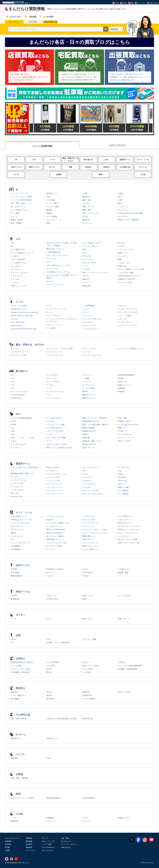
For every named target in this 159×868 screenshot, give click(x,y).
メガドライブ (88, 477)
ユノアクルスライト (90, 329)
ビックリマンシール (90, 523)
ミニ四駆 (86, 378)
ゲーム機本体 (123, 491)
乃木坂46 (14, 569)
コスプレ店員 (46, 844)
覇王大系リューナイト (55, 249)
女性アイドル (16, 167)
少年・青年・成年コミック (21, 203)
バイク (49, 395)
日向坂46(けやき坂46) (55, 569)
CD (12, 642)
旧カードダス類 (88, 520)
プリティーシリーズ (54, 355)
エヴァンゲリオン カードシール (95, 533)
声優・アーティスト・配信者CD (95, 418)
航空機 (121, 378)
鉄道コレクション (125, 385)
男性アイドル (34, 167)
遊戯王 (13, 533)
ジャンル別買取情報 (42, 146)
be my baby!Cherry (18, 322)
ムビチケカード (124, 536)
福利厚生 (8, 844)
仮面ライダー (123, 253)
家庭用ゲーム (125, 160)
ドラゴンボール (17, 276)
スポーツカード (124, 520)
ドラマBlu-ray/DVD (54, 428)
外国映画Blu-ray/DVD (91, 421)
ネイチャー (87, 223)
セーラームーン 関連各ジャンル (130, 349)
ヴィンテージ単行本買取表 (21, 200)
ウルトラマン (123, 256)
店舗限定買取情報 (117, 145)
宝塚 (70, 167)
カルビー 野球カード (90, 549)
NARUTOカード (89, 539)
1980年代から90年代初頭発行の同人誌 (61, 719)
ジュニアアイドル (125, 434)
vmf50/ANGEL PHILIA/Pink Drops (24, 329)
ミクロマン (15, 283)
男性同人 (107, 167)
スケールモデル (53, 375)
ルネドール (122, 319)
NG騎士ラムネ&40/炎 (126, 279)
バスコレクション (54, 398)
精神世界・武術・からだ (92, 441)
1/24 (12, 382)
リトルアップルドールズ (128, 309)
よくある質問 (48, 17)
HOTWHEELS (16, 398)
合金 (84, 249)
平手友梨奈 (15, 572)
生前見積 (29, 844)
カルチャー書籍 (53, 207)
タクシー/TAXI (52, 382)
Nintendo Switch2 (53, 467)
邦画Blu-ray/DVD (125, 421)
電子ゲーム (122, 484)
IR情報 (7, 850)
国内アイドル (88, 596)
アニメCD (15, 448)
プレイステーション (54, 484)
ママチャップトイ (89, 325)
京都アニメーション (19, 286)
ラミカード (51, 549)
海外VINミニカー (89, 398)
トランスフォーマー (126, 249)
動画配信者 (15, 599)
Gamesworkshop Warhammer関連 (130, 213)
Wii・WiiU (15, 493)
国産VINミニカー (89, 395)
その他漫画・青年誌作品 (20, 672)
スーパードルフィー (54, 315)
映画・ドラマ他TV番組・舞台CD (95, 425)
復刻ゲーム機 (123, 487)
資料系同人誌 (88, 719)
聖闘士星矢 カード (90, 536)
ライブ (49, 441)
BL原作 (14, 425)
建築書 (49, 210)
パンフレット (123, 207)
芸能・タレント (88, 207)
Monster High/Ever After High (22, 315)
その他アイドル (124, 569)
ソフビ (85, 253)
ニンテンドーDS (53, 477)
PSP (84, 471)
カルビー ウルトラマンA (128, 533)
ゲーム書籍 (15, 213)
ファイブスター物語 (126, 273)
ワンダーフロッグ (125, 322)
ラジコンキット (88, 385)
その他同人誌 (125, 167)
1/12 (12, 375)
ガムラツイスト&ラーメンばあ (94, 529)
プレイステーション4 (55, 494)
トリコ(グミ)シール (54, 526)
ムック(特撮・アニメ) (19, 210)
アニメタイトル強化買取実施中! (130, 666)
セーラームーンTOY (19, 355)
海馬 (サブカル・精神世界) (128, 220)
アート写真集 (52, 216)
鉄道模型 (121, 388)
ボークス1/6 (87, 322)
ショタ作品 (87, 672)
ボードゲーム (123, 210)
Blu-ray (14, 639)
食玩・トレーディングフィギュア (95, 273)
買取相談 (33, 17)
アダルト (14, 441)
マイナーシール (88, 526)
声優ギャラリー (124, 818)
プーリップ (87, 315)
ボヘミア (45, 838)
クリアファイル (88, 516)
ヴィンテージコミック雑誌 (21, 197)
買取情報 (29, 841)
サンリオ (14, 349)
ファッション (52, 220)
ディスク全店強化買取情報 (21, 418)
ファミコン (15, 477)
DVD (49, 639)
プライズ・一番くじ (90, 246)
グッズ (13, 818)
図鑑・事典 (87, 210)
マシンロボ (15, 279)
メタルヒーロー (124, 263)
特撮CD (85, 434)
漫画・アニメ (88, 619)
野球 (101, 174)
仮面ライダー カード (90, 546)
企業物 (58, 174)
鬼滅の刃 (86, 279)
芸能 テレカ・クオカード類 (129, 543)
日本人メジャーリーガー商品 (22, 798)
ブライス (86, 312)
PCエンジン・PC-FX (90, 491)
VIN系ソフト (123, 431)
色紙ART (50, 520)
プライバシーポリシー (69, 844)
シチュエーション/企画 (56, 425)
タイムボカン (16, 266)
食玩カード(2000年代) (55, 533)
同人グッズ (87, 662)
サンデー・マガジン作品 (20, 669)
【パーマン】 (52, 259)
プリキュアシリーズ (54, 352)
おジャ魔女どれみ (18, 249)
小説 (48, 197)
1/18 (12, 378)
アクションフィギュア (55, 285)
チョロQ (50, 385)
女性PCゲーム (52, 738)
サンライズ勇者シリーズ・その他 (131, 269)
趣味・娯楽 (87, 200)
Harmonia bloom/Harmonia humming (24, 312)
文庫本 (121, 193)
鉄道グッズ (122, 382)
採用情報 (8, 841)
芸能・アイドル (88, 448)
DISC (107, 160)
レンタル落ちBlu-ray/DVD (128, 425)
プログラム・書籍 (89, 639)
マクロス (121, 246)
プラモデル (87, 256)
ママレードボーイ (89, 349)
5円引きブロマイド (125, 523)
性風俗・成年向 (17, 220)
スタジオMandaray (48, 847)
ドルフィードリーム (54, 325)
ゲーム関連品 (123, 494)
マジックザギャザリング (20, 543)
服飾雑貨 (14, 758)
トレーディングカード (55, 516)
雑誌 (120, 203)
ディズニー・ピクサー (20, 273)
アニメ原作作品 (53, 662)
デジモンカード (17, 536)
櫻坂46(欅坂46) (17, 576)
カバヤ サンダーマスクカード (130, 526)
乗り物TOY (89, 160)
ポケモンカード (17, 526)
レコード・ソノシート (127, 438)
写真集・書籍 (123, 572)
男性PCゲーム (16, 738)
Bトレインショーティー (20, 391)
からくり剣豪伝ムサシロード (22, 253)
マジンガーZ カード (90, 543)
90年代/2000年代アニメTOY (129, 276)
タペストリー (52, 821)
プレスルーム (66, 841)
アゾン (49, 306)
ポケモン (86, 276)
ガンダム (121, 243)
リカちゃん (122, 306)
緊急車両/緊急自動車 (126, 375)
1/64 (12, 388)
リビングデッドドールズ (128, 312)
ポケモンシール (17, 529)
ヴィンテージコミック (20, 193)
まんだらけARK (47, 850)
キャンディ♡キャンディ (128, 325)
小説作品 (121, 662)
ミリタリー (87, 203)
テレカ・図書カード (19, 695)
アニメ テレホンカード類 (56, 543)
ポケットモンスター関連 (56, 438)
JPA (12, 246)
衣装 (48, 758)
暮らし (121, 197)
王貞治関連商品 (88, 798)
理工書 (85, 216)
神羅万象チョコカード (55, 539)
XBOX (121, 474)
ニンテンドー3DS (53, 481)
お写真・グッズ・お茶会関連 (58, 642)
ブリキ (85, 266)
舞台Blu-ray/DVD (89, 444)
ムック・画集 (52, 203)
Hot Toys (50, 281)
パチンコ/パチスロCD (55, 431)
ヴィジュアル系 (124, 596)
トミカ (49, 388)
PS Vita (85, 474)
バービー (86, 309)
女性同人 (89, 167)
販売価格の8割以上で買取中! (22, 662)
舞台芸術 (86, 197)
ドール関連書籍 (88, 306)
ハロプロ (50, 576)
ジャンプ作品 (16, 666)
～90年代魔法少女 (54, 252)
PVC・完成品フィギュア (92, 243)
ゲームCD (50, 421)
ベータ (49, 434)
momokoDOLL (16, 325)
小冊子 (121, 200)
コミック (14, 216)
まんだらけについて (12, 838)
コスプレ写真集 (88, 699)
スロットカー (52, 378)
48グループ (51, 572)
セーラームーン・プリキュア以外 (60, 349)
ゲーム (49, 619)
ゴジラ (49, 262)
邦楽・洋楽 (122, 418)
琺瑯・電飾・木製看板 (20, 778)
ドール (52, 160)
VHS (13, 434)
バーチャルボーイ (18, 490)
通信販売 (29, 847)
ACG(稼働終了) (17, 549)
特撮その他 (122, 266)
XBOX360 (122, 477)
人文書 (85, 193)
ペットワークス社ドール (92, 319)
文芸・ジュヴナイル (90, 213)
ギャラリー (87, 821)
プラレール (87, 375)
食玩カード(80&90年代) (56, 529)
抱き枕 (49, 695)
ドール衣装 (51, 328)
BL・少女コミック (18, 207)
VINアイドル (52, 596)
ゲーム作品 (51, 666)
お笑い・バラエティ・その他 (22, 438)
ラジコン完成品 (88, 388)
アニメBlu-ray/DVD (18, 444)
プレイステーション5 (91, 467)
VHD (13, 431)
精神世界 (86, 220)
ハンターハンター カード (21, 523)
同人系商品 (15, 699)
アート (13, 619)
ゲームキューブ (17, 487)
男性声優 (86, 438)
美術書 (49, 213)
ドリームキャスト (89, 484)
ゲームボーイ (52, 471)
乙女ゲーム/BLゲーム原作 (57, 444)
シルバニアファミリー (20, 352)
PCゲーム (143, 167)
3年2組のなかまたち (19, 309)
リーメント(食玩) (125, 315)
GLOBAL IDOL (53, 599)
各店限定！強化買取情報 (128, 669)
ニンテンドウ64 (17, 483)
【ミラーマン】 (53, 269)
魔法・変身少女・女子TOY (70, 160)
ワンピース (87, 283)
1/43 (12, 385)
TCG (13, 539)
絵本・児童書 (16, 223)
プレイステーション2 (55, 487)
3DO (120, 471)
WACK (85, 569)
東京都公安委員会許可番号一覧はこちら (17, 863)
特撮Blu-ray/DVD (89, 431)
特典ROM (86, 692)
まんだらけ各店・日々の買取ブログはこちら (80, 42)
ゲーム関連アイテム (19, 263)
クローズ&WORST (18, 259)
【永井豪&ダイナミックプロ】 (59, 272)
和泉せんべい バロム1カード (129, 529)
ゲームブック (123, 216)
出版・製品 (65, 838)
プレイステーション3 (55, 491)
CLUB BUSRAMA (18, 395)
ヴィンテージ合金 (125, 283)
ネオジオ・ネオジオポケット (94, 494)
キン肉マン (15, 256)
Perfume (85, 576)
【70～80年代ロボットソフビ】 (59, 265)
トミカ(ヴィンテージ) (55, 391)
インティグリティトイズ (56, 309)
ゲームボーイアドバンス (56, 474)
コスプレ (16, 174)
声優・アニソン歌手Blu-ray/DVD (59, 448)
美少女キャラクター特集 (128, 539)
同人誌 (49, 669)
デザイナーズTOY (89, 263)
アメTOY (86, 269)
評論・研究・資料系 (19, 719)
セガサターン (88, 481)
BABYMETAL (88, 572)
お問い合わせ (66, 847)
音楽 (48, 223)
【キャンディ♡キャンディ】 (58, 256)
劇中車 (85, 391)
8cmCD (14, 421)
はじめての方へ (16, 17)
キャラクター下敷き (54, 546)
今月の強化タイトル (19, 516)
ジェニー (50, 312)
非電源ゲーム (52, 193)
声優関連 (50, 818)
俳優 (84, 599)
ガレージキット (88, 259)
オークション (31, 850)
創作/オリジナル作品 (90, 666)
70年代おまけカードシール (21, 520)
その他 (143, 174)
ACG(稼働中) (16, 546)
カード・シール (143, 160)
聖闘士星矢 (87, 286)
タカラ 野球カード (125, 516)
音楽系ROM (87, 695)
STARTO (14, 596)
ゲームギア (87, 487)
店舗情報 (29, 838)
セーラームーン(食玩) (55, 536)
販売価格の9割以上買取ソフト (23, 473)
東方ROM (50, 699)
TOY (34, 160)
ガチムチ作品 (88, 669)
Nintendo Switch (17, 497)
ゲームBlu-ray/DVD (54, 418)
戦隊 (120, 259)
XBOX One (122, 481)
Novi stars (14, 319)
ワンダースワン (124, 467)
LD (12, 428)
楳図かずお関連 (88, 428)
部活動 (7, 847)
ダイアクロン (16, 269)
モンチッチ (87, 352)
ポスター (52, 167)
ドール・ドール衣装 (19, 306)
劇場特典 (14, 821)
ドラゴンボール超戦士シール (58, 523)
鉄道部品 (121, 391)
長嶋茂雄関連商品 (54, 798)
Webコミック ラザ (48, 841)
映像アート (122, 428)
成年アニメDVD (124, 441)
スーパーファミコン (19, 480)
